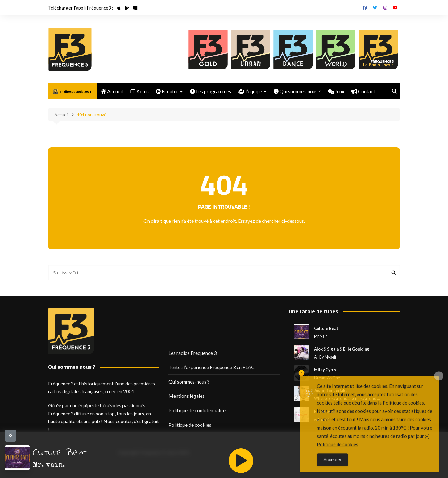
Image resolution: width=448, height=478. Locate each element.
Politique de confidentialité (197, 410)
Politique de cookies (190, 425)
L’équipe (250, 91)
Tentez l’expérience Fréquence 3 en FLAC (212, 367)
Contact (363, 91)
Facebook (365, 8)
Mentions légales (187, 396)
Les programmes (211, 91)
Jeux (336, 91)
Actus (139, 91)
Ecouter (167, 91)
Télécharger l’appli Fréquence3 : (81, 8)
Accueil (112, 91)
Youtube (395, 8)
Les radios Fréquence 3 (193, 353)
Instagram (385, 8)
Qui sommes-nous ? (297, 91)
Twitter (375, 8)
